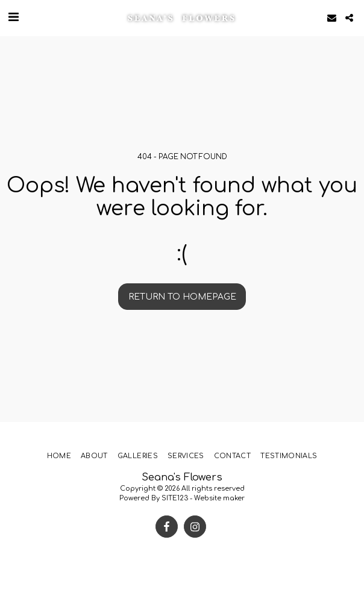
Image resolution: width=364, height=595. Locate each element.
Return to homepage (182, 297)
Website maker (219, 498)
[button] (13, 17)
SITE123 (175, 498)
